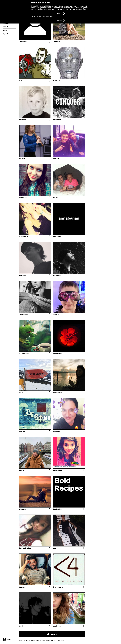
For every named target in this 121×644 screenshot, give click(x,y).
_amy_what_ (23, 42)
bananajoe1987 (25, 353)
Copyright (53, 640)
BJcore (22, 470)
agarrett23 (57, 120)
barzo (21, 392)
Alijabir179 (57, 158)
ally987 (56, 197)
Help (24, 640)
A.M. (21, 81)
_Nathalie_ (57, 42)
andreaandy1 (24, 236)
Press (43, 640)
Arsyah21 (22, 275)
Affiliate (33, 640)
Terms (63, 640)
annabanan (57, 236)
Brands (28, 640)
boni (54, 548)
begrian (22, 431)
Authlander (57, 275)
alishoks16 (23, 197)
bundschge (57, 626)
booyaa (22, 587)
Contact (48, 640)
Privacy (58, 640)
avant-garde (24, 314)
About (21, 640)
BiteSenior (57, 431)
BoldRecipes (58, 509)
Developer (38, 640)
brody (21, 626)
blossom (22, 509)
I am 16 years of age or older (43, 16)
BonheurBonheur (25, 548)
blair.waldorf (57, 470)
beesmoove (57, 392)
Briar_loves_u (58, 587)
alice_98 (22, 158)
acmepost (57, 81)
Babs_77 (56, 314)
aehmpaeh (23, 120)
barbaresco (57, 353)
